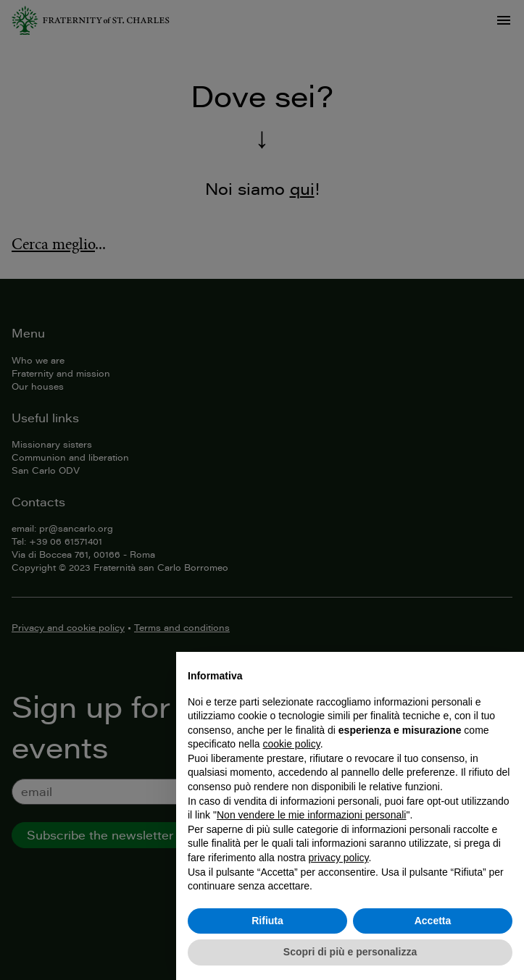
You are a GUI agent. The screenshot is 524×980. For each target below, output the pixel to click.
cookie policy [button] (292, 744)
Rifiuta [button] (267, 921)
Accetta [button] (433, 921)
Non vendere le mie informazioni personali (311, 815)
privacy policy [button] (339, 858)
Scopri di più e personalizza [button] (350, 952)
